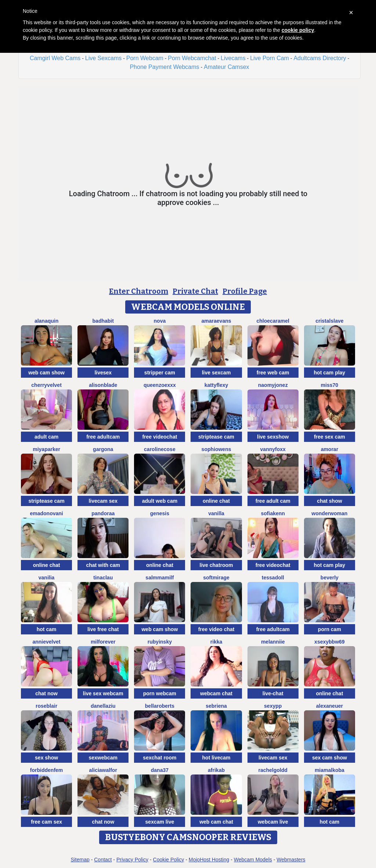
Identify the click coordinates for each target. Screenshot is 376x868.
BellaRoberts (160, 706)
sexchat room (160, 758)
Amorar (330, 449)
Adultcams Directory (320, 58)
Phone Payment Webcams (164, 67)
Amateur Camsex (227, 67)
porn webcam (160, 693)
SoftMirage (216, 578)
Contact (103, 860)
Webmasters (291, 860)
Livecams (233, 58)
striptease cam (216, 437)
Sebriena (216, 706)
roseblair (46, 706)
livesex (103, 373)
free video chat (216, 629)
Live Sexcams (104, 58)
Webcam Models (253, 860)
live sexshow (273, 437)
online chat (216, 501)
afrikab (216, 770)
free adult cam (273, 501)
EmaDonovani (46, 513)
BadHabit (103, 321)
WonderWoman (329, 513)
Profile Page (245, 291)
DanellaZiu (103, 706)
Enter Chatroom (139, 291)
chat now (46, 693)
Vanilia (47, 578)
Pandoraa (103, 513)
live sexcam (216, 373)
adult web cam (160, 501)
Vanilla (216, 513)
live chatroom (216, 565)
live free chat (103, 629)
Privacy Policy (132, 860)
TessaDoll (273, 578)
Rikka (216, 642)
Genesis (160, 513)
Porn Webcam (145, 58)
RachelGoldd (273, 770)
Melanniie (273, 642)
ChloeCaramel (273, 321)
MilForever (103, 642)
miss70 (330, 385)
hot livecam (216, 758)
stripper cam (160, 373)
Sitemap (80, 860)
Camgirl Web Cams (55, 58)
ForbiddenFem (46, 770)
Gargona (103, 449)
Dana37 (160, 770)
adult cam (46, 437)
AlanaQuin (46, 321)
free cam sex (46, 822)
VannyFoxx (273, 449)
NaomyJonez (273, 385)
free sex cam (330, 437)
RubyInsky (160, 642)
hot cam (47, 629)
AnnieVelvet (46, 642)
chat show (329, 501)
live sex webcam (103, 693)
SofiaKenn (273, 513)
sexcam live (160, 822)
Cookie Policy (169, 860)
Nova (160, 321)
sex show (46, 758)
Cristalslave (329, 321)
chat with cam (103, 565)
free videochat (160, 437)
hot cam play (330, 373)
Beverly (330, 578)
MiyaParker (46, 449)
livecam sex (103, 501)
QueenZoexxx (160, 385)
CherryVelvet (46, 385)
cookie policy (298, 30)
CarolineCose (160, 449)
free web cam (273, 373)
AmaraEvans (216, 321)
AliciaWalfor (103, 770)
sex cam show (330, 758)
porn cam (330, 629)
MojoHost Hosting (209, 860)
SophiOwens (216, 449)
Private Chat (195, 291)
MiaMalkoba (330, 770)
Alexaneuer (330, 706)
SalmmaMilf (160, 578)
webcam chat (216, 693)
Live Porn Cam (270, 58)
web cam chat (216, 822)
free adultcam (103, 437)
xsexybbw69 (330, 642)
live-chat (273, 693)
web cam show (46, 373)
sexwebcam (103, 758)
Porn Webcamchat (192, 58)
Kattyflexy (216, 385)
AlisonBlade (103, 385)
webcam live (273, 822)
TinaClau (103, 578)
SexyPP (273, 706)
